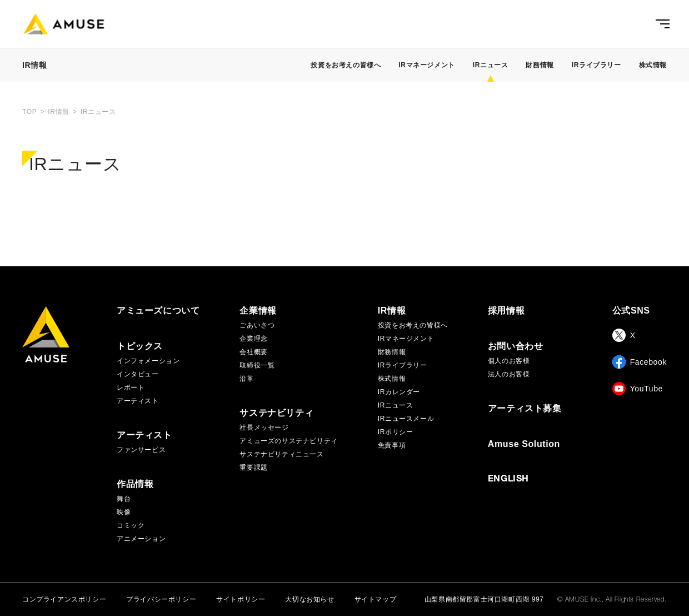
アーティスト (138, 401)
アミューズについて (158, 311)
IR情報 (392, 311)
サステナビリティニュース (281, 454)
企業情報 (258, 311)
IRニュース (396, 405)
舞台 (124, 499)
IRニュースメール (406, 419)
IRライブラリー (596, 65)
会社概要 (253, 352)
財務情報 (540, 65)
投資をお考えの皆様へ (346, 65)
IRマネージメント (426, 65)
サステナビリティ (276, 413)
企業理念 (253, 339)
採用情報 (506, 311)
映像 (124, 512)
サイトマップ (376, 599)
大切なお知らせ (309, 599)
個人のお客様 (509, 361)
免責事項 (392, 445)
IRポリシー (396, 432)
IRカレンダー (399, 392)
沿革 (246, 379)
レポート (131, 388)
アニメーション (141, 539)
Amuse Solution (524, 444)
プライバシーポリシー (161, 599)
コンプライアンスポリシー (64, 599)
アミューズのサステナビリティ (288, 441)
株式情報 (653, 65)
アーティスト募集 (525, 409)
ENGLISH (508, 480)
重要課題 (253, 468)
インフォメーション (148, 361)
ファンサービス (141, 450)
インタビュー (138, 374)
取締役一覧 (257, 365)
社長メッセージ (264, 428)
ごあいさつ (257, 325)
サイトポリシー (241, 599)
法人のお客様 (509, 374)
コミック (131, 525)
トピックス (140, 346)
